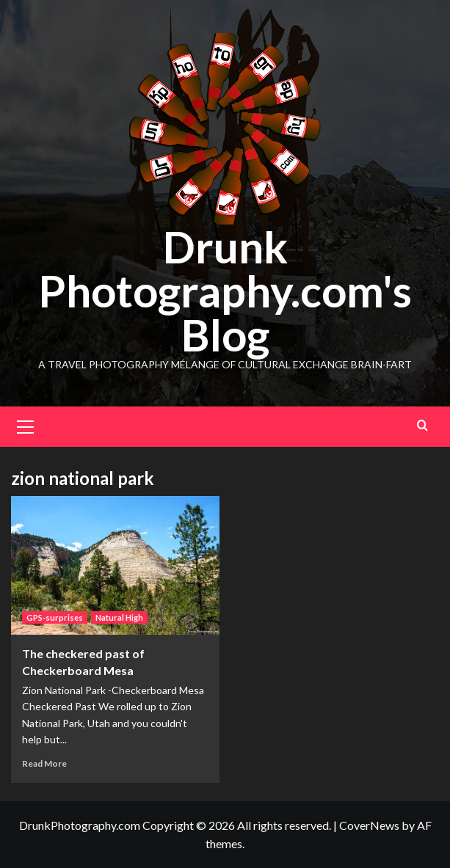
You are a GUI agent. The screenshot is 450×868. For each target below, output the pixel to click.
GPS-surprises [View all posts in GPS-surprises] (55, 617)
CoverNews (369, 825)
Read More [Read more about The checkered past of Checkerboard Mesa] (44, 763)
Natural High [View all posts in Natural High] (119, 617)
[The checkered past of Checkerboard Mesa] (115, 565)
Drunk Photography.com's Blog (225, 291)
